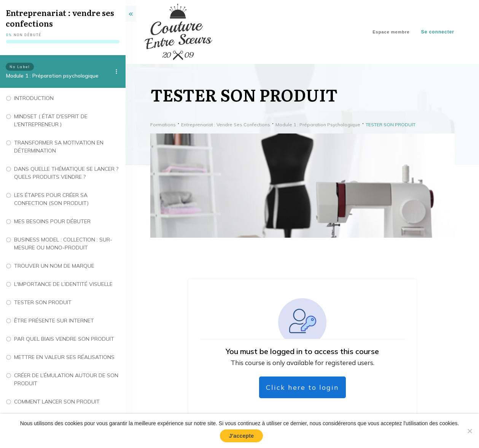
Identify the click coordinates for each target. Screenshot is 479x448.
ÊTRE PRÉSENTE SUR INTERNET (54, 321)
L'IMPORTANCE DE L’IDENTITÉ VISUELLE (63, 284)
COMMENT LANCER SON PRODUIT (57, 402)
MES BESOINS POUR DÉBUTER (52, 221)
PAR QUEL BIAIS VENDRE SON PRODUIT (64, 339)
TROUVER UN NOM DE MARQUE (54, 266)
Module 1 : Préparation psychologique (52, 76)
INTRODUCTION (34, 98)
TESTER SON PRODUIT (43, 302)
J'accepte (242, 436)
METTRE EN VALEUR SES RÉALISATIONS (64, 357)
